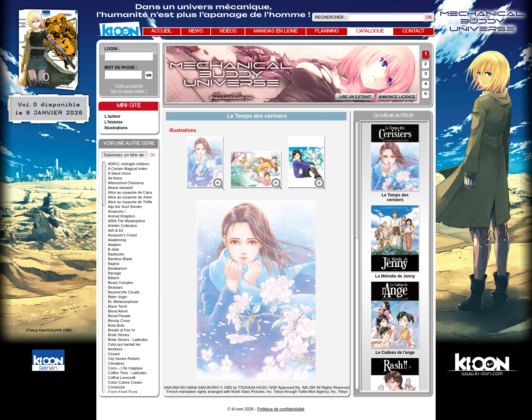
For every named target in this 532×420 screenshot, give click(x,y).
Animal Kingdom (121, 216)
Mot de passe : (121, 68)
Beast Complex (121, 283)
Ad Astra (115, 178)
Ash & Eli (116, 230)
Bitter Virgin (118, 297)
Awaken (115, 245)
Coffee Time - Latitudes (127, 373)
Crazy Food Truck (123, 392)
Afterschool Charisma (126, 183)
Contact (414, 31)
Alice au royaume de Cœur (130, 192)
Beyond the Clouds (124, 292)
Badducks (116, 254)
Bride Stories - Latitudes (128, 340)
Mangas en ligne (276, 31)
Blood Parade (119, 316)
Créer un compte (129, 85)
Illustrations (116, 128)
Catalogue (370, 31)
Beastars (115, 287)
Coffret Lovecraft (122, 378)
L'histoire (114, 122)
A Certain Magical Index (128, 169)
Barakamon (117, 268)
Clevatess (116, 363)
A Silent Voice (119, 173)
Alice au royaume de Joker (130, 197)
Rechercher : (330, 17)
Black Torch (118, 306)
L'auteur (112, 116)
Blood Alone (118, 311)
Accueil (161, 31)
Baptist (114, 264)
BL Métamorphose (123, 302)
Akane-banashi (120, 188)
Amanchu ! (117, 211)
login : (112, 49)
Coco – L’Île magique (125, 368)
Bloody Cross (119, 321)
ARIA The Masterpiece (127, 221)
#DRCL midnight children (129, 164)
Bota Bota (116, 325)
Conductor (117, 387)
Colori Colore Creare (125, 382)
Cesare (114, 354)
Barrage (115, 273)
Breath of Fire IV (121, 330)
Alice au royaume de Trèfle (130, 202)
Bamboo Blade (120, 259)
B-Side (113, 249)
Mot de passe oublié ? (129, 91)
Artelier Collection (122, 226)
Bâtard (113, 278)
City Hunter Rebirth (124, 359)
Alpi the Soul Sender (125, 207)
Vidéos (228, 31)
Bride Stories (119, 335)
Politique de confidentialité (281, 409)
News (196, 31)
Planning (327, 31)
